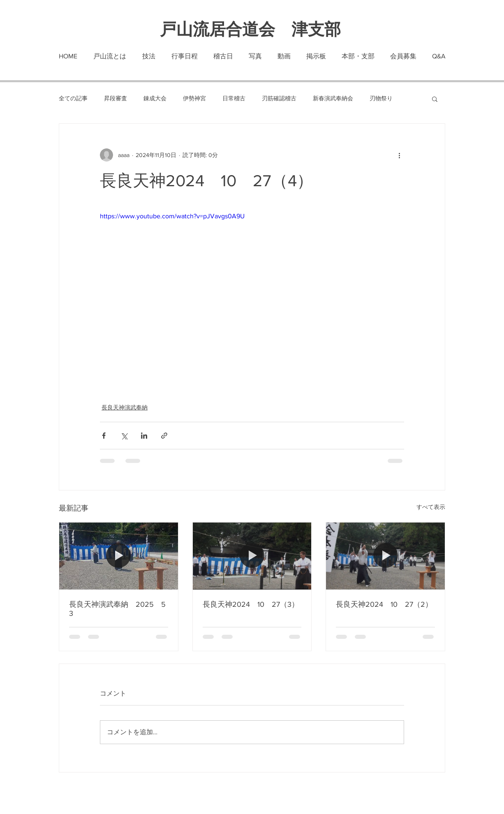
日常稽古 (234, 98)
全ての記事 (73, 98)
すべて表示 (431, 507)
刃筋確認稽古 (279, 98)
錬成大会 (155, 98)
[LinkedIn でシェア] (144, 436)
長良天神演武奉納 (125, 407)
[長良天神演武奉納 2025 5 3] (119, 556)
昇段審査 (116, 98)
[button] (435, 99)
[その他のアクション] (399, 155)
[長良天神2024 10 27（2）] (385, 556)
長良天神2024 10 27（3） (251, 604)
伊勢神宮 (194, 98)
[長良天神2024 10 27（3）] (252, 556)
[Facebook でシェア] (104, 436)
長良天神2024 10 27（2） (384, 604)
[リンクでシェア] (164, 436)
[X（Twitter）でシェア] (124, 436)
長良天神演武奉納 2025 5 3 (119, 609)
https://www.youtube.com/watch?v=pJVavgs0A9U (172, 216)
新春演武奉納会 (333, 98)
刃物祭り (381, 98)
